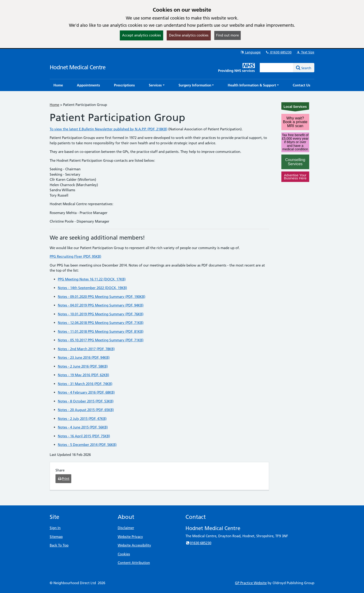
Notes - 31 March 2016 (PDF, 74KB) (85, 384)
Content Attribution (134, 563)
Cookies (124, 554)
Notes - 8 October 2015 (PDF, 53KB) (86, 401)
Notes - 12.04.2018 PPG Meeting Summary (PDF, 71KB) (101, 323)
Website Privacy (130, 537)
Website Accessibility (134, 545)
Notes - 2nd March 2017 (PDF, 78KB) (86, 349)
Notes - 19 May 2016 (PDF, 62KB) (83, 375)
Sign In (55, 528)
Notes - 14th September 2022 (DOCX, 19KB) (92, 288)
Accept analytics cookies (141, 35)
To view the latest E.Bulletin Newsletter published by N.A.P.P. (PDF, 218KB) (109, 129)
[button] (157, 85)
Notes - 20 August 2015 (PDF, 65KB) (86, 410)
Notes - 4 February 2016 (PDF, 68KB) (86, 392)
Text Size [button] (305, 52)
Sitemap (56, 537)
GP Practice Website (251, 583)
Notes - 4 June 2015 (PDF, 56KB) (83, 427)
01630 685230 (278, 52)
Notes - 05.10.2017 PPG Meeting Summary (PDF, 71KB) (101, 340)
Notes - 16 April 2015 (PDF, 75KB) (84, 436)
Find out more (227, 35)
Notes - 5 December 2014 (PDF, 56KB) (87, 445)
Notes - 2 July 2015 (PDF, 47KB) (82, 419)
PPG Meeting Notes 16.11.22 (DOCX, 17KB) (92, 279)
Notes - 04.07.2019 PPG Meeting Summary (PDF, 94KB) (101, 305)
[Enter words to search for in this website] (276, 68)
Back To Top (59, 545)
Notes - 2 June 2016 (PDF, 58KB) (83, 366)
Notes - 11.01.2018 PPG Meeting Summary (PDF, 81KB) (101, 331)
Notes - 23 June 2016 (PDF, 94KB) (84, 357)
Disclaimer (126, 528)
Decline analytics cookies (189, 35)
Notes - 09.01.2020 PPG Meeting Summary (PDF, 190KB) (102, 297)
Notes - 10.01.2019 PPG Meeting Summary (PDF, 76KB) (101, 314)
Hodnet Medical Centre (78, 67)
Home (54, 105)
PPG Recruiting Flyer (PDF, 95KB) (75, 256)
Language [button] (250, 52)
